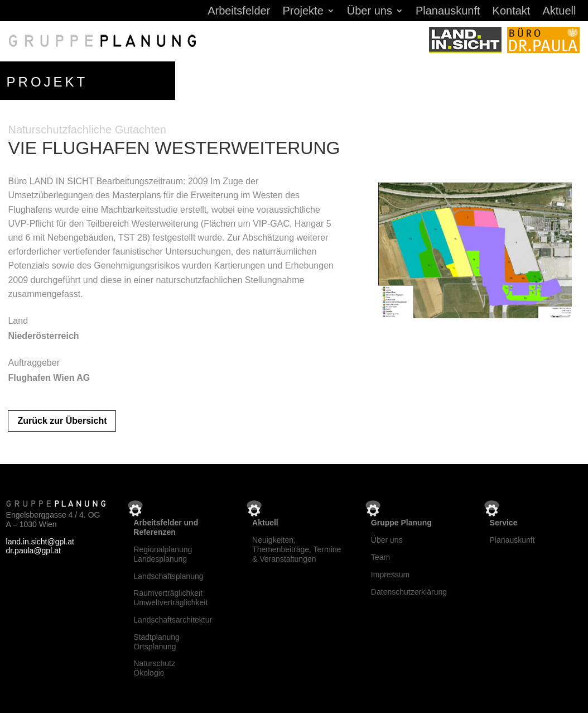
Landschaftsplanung (168, 576)
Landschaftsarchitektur (173, 620)
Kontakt (512, 12)
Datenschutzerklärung (409, 592)
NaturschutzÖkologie (154, 668)
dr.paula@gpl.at (33, 551)
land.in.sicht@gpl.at (40, 542)
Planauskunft (448, 12)
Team (380, 557)
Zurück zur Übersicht (62, 421)
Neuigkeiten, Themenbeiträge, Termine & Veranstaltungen (297, 549)
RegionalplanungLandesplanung (163, 554)
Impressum (390, 575)
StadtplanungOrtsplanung (156, 642)
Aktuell (559, 12)
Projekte (303, 12)
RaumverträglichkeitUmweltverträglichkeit (170, 598)
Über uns (370, 12)
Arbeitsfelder (239, 12)
